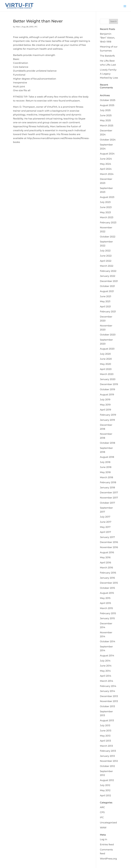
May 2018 (105, 472)
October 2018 (108, 443)
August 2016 (107, 552)
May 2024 (105, 164)
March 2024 (107, 174)
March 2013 (106, 746)
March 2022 (107, 266)
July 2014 (105, 661)
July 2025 (105, 110)
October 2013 (107, 706)
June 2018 (106, 467)
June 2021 (106, 296)
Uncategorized (108, 823)
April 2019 (105, 410)
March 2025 (107, 126)
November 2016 (109, 547)
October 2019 (107, 389)
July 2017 (105, 517)
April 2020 (106, 369)
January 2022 (108, 276)
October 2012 (107, 766)
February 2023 (108, 223)
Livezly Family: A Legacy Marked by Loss (109, 74)
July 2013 (105, 725)
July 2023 (105, 202)
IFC (36, 27)
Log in (103, 839)
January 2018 (107, 488)
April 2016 (105, 563)
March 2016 (106, 568)
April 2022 (106, 261)
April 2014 (106, 676)
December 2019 (109, 384)
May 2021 (105, 301)
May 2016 (105, 557)
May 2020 (105, 364)
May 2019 (105, 405)
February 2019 (108, 415)
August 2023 (107, 197)
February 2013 (108, 751)
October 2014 (108, 641)
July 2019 (105, 400)
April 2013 (105, 741)
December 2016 (109, 542)
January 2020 (108, 379)
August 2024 (107, 154)
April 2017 (105, 532)
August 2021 (107, 291)
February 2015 (108, 613)
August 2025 (107, 105)
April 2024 (106, 169)
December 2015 (109, 583)
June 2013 (106, 731)
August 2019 (107, 395)
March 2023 (107, 217)
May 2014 (105, 671)
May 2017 (105, 527)
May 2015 (105, 598)
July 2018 (105, 462)
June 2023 (106, 207)
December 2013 (109, 696)
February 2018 (108, 482)
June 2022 (106, 256)
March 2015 (106, 608)
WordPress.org (108, 859)
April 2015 (105, 603)
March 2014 (107, 681)
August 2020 (107, 349)
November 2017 (109, 498)
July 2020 (105, 354)
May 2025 (105, 120)
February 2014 (108, 686)
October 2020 (108, 335)
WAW (103, 828)
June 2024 (106, 159)
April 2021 (105, 307)
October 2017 (107, 503)
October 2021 (107, 286)
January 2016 (107, 578)
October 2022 (108, 237)
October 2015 (107, 588)
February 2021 (108, 312)
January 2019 (107, 420)
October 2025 (108, 100)
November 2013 (109, 701)
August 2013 (107, 720)
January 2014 (107, 691)
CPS (102, 812)
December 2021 (109, 281)
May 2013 (105, 736)
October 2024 (108, 140)
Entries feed (107, 845)
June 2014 (106, 666)
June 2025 (106, 115)
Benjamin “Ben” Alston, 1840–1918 (107, 38)
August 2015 (107, 593)
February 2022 (108, 271)
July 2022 (105, 251)
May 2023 (105, 212)
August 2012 (107, 780)
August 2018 (107, 457)
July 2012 (105, 785)
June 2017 (106, 522)
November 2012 (109, 761)
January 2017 (107, 537)
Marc (18, 27)
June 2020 (106, 359)
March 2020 (107, 374)
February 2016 (108, 573)
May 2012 (105, 790)
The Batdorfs (107, 56)
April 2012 (105, 796)
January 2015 (107, 618)
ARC (102, 807)
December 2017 (109, 493)
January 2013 (107, 756)
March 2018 (107, 477)
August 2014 (107, 656)
